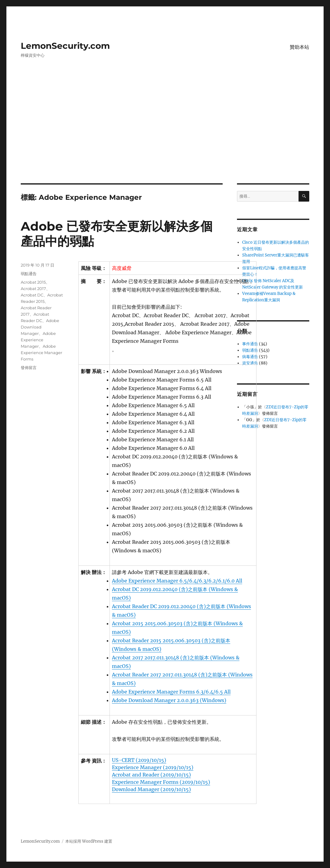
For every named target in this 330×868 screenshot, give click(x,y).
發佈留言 (29, 368)
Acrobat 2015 (33, 282)
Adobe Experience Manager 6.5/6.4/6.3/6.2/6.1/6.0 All (177, 581)
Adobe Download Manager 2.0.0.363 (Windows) (169, 700)
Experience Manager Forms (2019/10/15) (161, 782)
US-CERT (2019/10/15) (139, 760)
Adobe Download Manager (40, 327)
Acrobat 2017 (33, 289)
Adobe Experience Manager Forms (41, 353)
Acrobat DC (32, 295)
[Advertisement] (166, 138)
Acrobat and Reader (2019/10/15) (151, 775)
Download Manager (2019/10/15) (151, 789)
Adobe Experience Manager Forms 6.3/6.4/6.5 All (171, 692)
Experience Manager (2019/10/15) (153, 767)
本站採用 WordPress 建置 (89, 841)
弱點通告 (29, 274)
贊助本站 (300, 47)
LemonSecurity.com (65, 46)
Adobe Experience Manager (38, 340)
